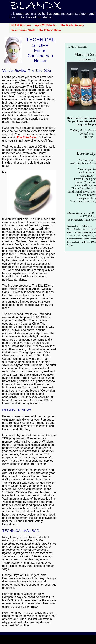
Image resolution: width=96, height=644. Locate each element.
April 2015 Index (46, 25)
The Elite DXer (26, 137)
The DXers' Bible (50, 30)
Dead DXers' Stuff (23, 30)
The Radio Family (72, 25)
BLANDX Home (21, 25)
